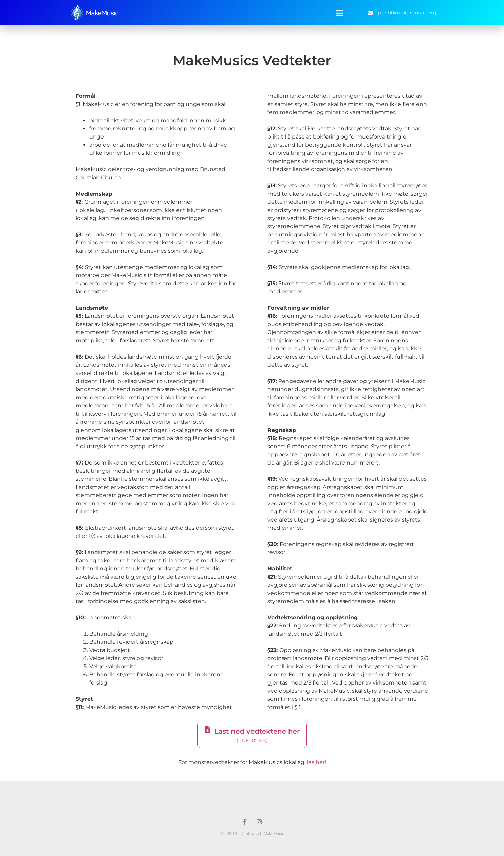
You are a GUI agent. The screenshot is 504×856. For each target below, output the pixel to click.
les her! (316, 762)
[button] (340, 13)
